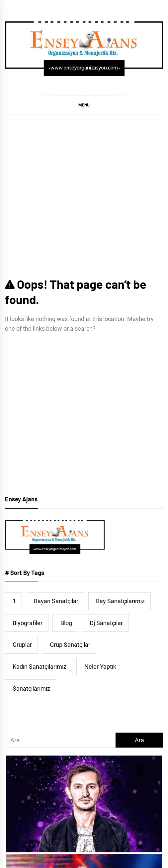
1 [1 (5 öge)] (14, 601)
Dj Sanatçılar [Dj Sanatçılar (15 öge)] (106, 623)
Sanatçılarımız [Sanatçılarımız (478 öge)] (31, 689)
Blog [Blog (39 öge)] (66, 623)
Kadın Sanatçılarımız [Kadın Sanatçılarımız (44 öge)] (40, 667)
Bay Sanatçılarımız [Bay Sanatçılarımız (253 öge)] (120, 601)
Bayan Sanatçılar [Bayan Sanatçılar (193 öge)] (56, 601)
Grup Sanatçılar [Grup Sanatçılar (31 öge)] (70, 645)
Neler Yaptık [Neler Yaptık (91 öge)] (100, 667)
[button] (84, 105)
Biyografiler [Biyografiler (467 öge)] (28, 623)
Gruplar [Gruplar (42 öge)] (22, 645)
